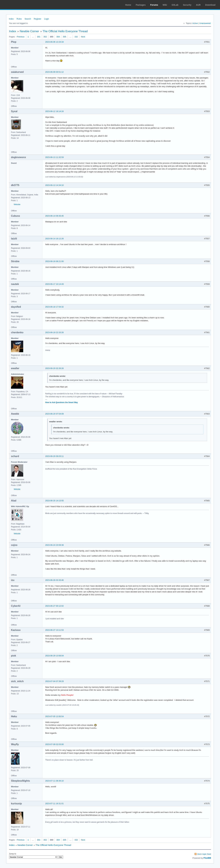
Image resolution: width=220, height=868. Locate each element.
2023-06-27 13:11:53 (54, 630)
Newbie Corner (29, 31)
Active (195, 23)
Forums (154, 5)
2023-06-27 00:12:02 (54, 606)
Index (11, 19)
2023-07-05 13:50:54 (54, 716)
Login (47, 19)
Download (210, 5)
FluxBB (207, 858)
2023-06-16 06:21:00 (54, 261)
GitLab (175, 5)
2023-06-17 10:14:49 (54, 284)
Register (37, 19)
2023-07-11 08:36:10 (54, 781)
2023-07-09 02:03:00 (54, 744)
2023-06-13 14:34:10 (54, 185)
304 (58, 37)
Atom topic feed (204, 854)
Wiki (165, 5)
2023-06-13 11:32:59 (54, 157)
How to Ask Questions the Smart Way (61, 402)
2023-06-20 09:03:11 (54, 456)
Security (187, 5)
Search (28, 19)
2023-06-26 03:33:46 (54, 580)
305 (64, 37)
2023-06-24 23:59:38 (54, 545)
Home (128, 5)
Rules (19, 19)
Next (83, 37)
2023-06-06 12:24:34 (54, 42)
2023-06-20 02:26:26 (54, 368)
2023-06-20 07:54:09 (54, 414)
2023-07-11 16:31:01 (54, 804)
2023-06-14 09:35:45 (54, 216)
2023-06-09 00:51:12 (54, 72)
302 (45, 37)
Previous (21, 37)
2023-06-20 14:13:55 (54, 501)
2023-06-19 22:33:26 (54, 332)
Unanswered (205, 23)
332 (76, 37)
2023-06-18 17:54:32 (54, 307)
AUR (198, 5)
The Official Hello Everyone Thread (65, 31)
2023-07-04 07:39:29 (54, 681)
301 (39, 37)
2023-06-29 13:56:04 (54, 656)
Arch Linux (17, 5)
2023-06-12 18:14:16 (54, 111)
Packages (141, 5)
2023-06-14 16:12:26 (54, 239)
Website (17, 204)
